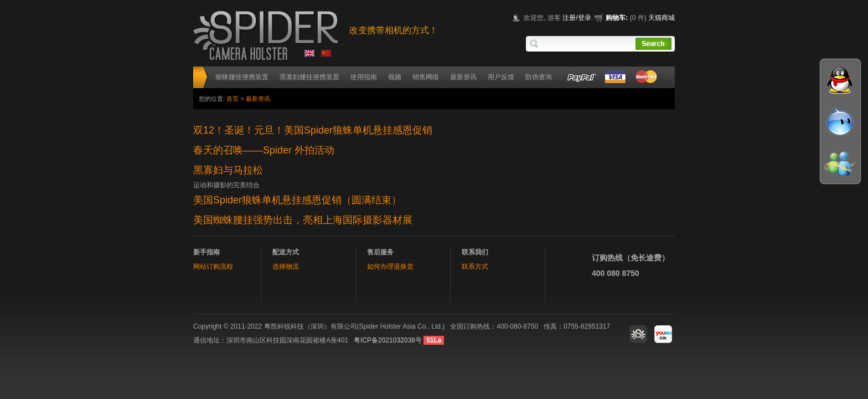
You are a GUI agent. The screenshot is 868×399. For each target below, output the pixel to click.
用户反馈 (501, 77)
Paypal (581, 77)
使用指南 (364, 77)
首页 (232, 99)
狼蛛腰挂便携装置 (242, 77)
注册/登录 (577, 18)
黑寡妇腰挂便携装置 (309, 77)
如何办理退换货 (390, 267)
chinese (327, 55)
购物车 (616, 18)
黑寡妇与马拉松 (228, 170)
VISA (614, 77)
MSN (840, 169)
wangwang (840, 125)
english (311, 55)
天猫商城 (662, 18)
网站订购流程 (213, 267)
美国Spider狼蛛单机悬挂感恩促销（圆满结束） (297, 200)
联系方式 (475, 267)
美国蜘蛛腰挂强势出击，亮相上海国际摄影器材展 (303, 220)
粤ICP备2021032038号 (388, 340)
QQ (840, 80)
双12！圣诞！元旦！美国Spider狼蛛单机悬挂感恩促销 (313, 130)
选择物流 (286, 267)
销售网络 (426, 77)
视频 (395, 77)
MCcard (647, 77)
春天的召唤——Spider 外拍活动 (264, 150)
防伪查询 (539, 77)
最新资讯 (463, 77)
